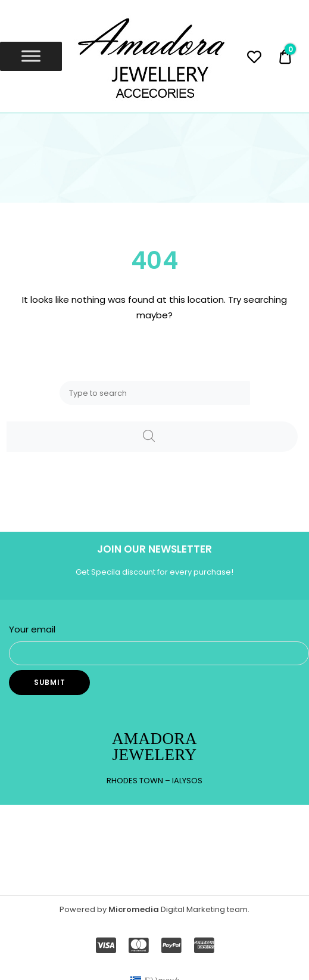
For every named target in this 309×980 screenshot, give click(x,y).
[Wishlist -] (254, 59)
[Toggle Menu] (31, 56)
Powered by (84, 909)
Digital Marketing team (204, 909)
